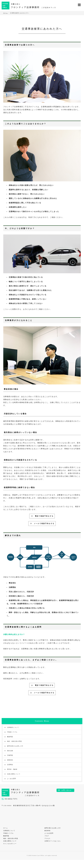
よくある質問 (11, 784)
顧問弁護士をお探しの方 (15, 752)
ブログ (47, 843)
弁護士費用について (14, 780)
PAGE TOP (80, 857)
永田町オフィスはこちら (53, 849)
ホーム (6, 834)
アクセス (48, 846)
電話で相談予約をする (44, 517)
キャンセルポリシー (10, 852)
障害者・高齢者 (12, 775)
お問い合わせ (66, 796)
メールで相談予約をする (44, 526)
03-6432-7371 (11, 804)
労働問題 (10, 761)
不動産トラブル (12, 738)
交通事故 (10, 770)
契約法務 (10, 756)
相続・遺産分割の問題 (14, 747)
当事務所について (13, 733)
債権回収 (10, 766)
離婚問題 (10, 742)
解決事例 (48, 837)
